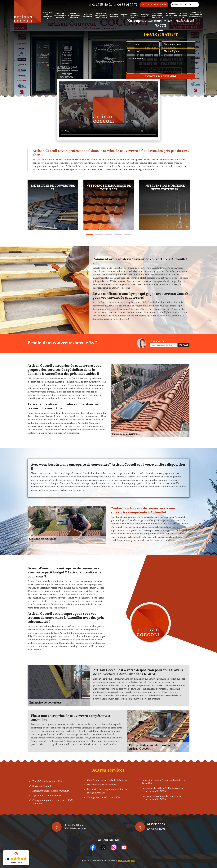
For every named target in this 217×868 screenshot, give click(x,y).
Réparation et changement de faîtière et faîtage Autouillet (108, 791)
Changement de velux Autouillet (104, 797)
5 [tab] (128, 235)
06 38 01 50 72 (156, 829)
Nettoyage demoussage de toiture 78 (60, 15)
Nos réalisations (154, 5)
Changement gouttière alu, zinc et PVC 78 (157, 15)
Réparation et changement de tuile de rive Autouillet (164, 782)
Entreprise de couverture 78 (47, 16)
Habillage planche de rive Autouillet (51, 791)
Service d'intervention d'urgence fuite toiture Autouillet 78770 (162, 798)
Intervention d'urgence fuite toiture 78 (74, 15)
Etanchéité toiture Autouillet (47, 781)
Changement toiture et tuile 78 (171, 15)
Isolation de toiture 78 (183, 15)
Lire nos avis (16, 863)
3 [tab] (109, 235)
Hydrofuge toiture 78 (145, 16)
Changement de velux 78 (88, 16)
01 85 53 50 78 (156, 824)
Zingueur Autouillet (43, 786)
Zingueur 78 (124, 16)
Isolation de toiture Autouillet (102, 785)
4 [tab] (118, 235)
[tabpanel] (53, 205)
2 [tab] (99, 235)
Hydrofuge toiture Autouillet (47, 795)
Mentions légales (126, 861)
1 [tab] (89, 235)
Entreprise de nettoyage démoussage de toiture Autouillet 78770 (163, 790)
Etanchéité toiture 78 (114, 16)
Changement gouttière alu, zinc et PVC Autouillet (52, 802)
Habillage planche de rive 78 (134, 15)
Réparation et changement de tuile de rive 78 (101, 15)
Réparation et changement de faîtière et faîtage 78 (196, 16)
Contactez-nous (185, 5)
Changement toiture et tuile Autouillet (107, 780)
